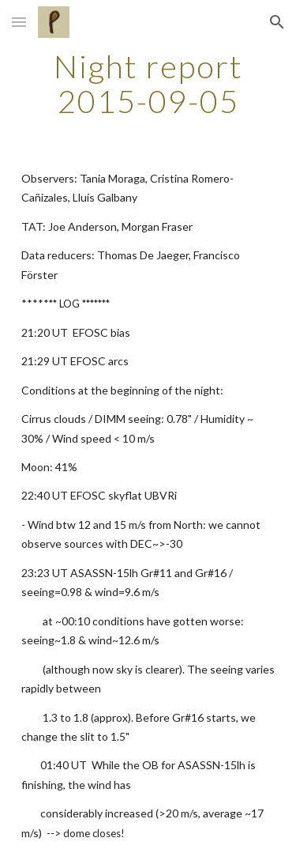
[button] (19, 22)
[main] (148, 84)
